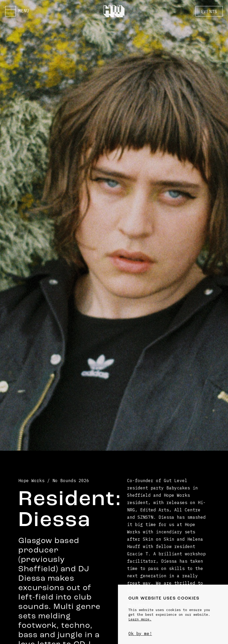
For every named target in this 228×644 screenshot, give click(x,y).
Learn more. (140, 619)
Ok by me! (140, 634)
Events (209, 12)
